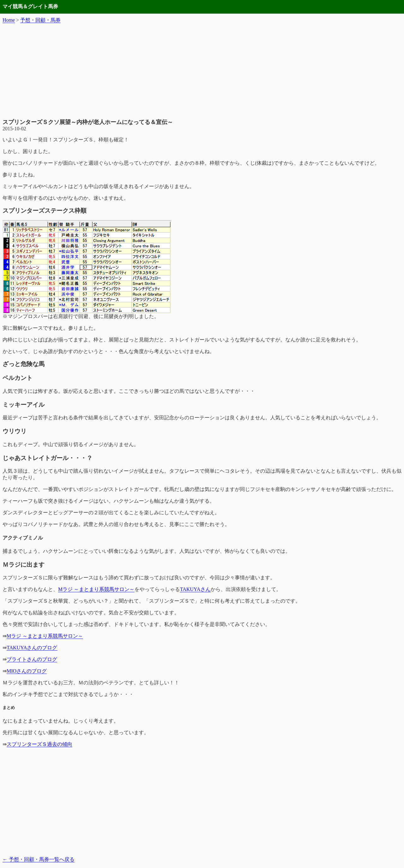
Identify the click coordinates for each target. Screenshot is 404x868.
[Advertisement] (202, 71)
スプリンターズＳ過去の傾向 (39, 744)
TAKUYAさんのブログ (32, 648)
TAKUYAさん (195, 589)
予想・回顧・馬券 (40, 20)
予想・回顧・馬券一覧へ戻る (39, 859)
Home (9, 20)
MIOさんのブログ (27, 671)
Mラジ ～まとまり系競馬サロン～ (96, 589)
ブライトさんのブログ (32, 659)
